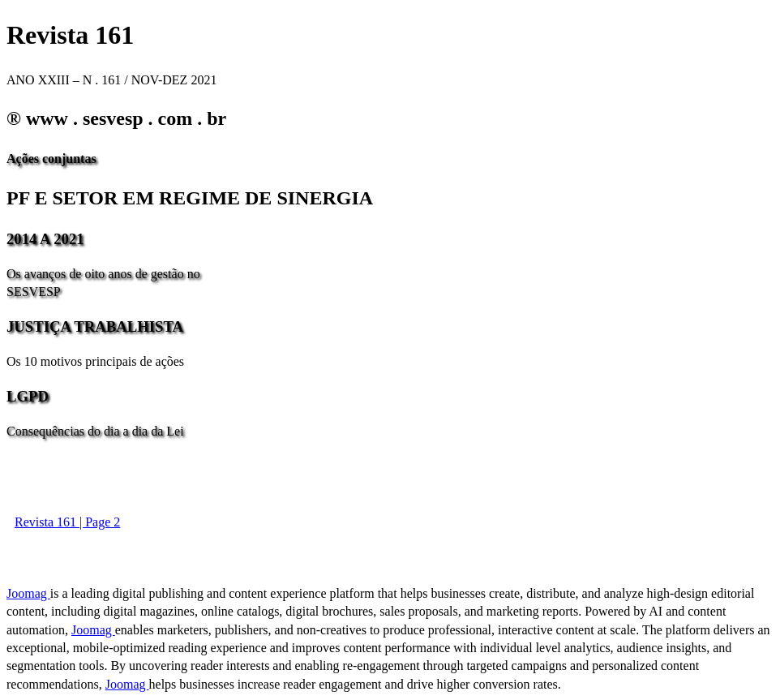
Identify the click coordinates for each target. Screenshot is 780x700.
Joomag (28, 593)
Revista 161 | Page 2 (67, 522)
